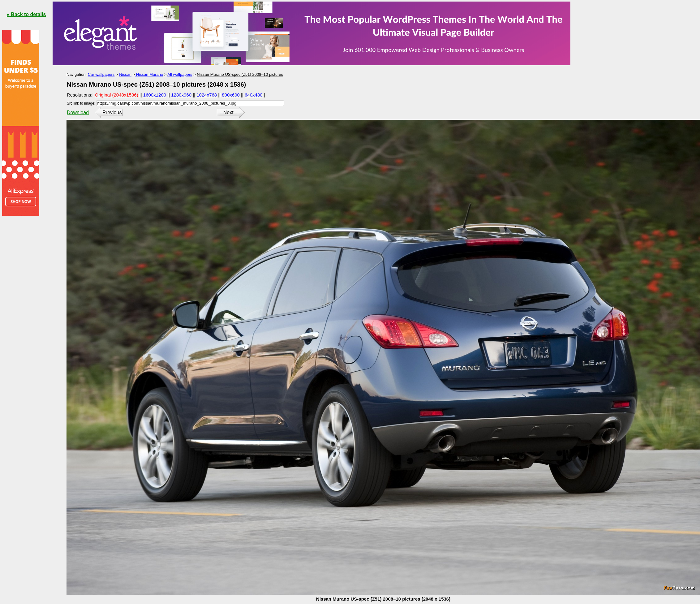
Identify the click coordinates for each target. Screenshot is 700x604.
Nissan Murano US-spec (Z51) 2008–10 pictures (240, 74)
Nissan (125, 74)
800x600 (231, 95)
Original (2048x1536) (117, 95)
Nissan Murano (149, 74)
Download (78, 112)
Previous (112, 112)
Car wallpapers (101, 74)
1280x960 (181, 95)
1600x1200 (155, 95)
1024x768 (207, 95)
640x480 (254, 95)
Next (228, 112)
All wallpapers (180, 74)
